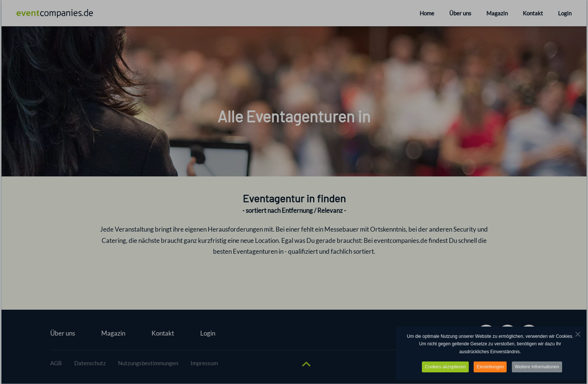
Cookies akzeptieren (445, 367)
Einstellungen (490, 367)
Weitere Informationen (537, 367)
